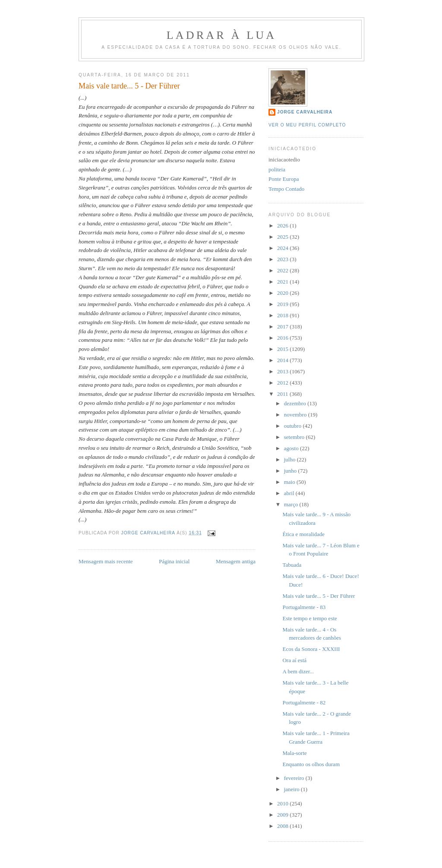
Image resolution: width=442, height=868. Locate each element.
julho (290, 459)
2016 (283, 338)
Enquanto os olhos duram (311, 764)
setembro (295, 437)
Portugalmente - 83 (304, 607)
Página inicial (174, 561)
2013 (283, 371)
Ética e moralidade (303, 534)
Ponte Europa (284, 179)
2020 (283, 293)
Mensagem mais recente (106, 561)
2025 (283, 237)
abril (290, 493)
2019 (283, 304)
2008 (283, 826)
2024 (283, 248)
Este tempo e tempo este (309, 618)
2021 (283, 282)
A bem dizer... (298, 671)
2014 (283, 360)
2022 (283, 270)
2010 (283, 803)
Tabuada (292, 565)
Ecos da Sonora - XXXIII (311, 649)
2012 (283, 383)
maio (290, 482)
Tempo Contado (286, 189)
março (292, 504)
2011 (283, 394)
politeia (277, 169)
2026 (283, 226)
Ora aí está (294, 660)
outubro (294, 426)
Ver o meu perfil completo (307, 125)
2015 (283, 349)
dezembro (296, 403)
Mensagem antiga (236, 561)
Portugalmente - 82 (304, 702)
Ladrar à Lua (222, 35)
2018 (283, 315)
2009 (283, 815)
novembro (296, 415)
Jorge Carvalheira (305, 112)
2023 (283, 259)
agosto (292, 448)
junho (291, 471)
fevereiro (295, 778)
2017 (283, 327)
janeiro (292, 789)
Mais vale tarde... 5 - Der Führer (319, 596)
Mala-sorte (294, 753)
